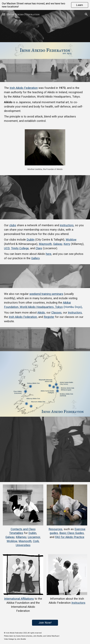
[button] (4, 14)
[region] (45, 5)
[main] (45, 104)
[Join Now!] (45, 623)
